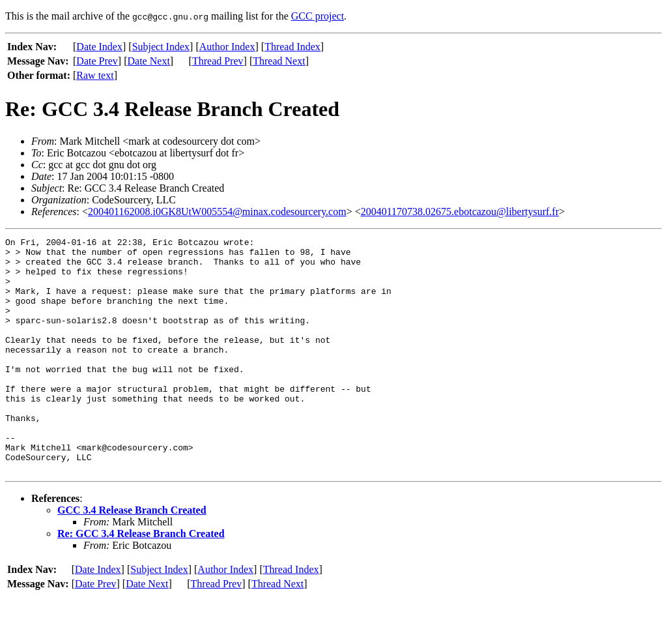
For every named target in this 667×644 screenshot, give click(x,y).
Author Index (227, 47)
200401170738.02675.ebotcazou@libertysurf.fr (460, 212)
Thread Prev (218, 61)
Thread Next (279, 61)
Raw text (95, 75)
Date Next (149, 61)
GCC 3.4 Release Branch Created (132, 557)
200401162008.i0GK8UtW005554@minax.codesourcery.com (217, 212)
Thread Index (292, 47)
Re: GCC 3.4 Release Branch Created (141, 580)
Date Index (99, 47)
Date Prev (97, 61)
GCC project (318, 16)
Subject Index (161, 47)
